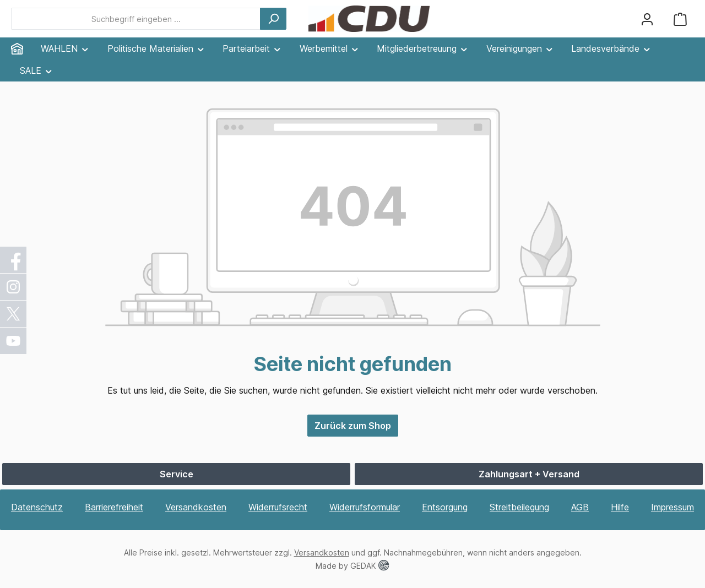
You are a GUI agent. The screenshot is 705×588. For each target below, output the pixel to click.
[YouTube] (14, 341)
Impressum (673, 507)
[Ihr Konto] (647, 19)
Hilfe (620, 507)
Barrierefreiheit (114, 507)
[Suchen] (273, 19)
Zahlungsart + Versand (529, 474)
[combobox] (136, 19)
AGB (580, 507)
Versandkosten (196, 507)
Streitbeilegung (519, 507)
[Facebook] (14, 260)
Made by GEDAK (352, 566)
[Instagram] (14, 287)
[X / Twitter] (14, 314)
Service (177, 474)
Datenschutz (37, 507)
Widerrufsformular (365, 507)
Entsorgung (445, 507)
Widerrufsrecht (278, 507)
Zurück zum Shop (353, 426)
